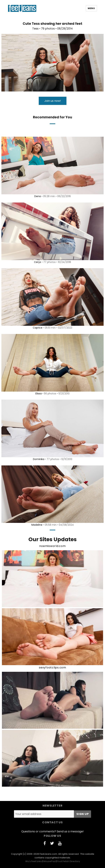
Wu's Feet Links (34, 861)
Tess (35, 29)
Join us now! (53, 101)
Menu (91, 8)
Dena (38, 196)
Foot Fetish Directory (69, 861)
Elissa (39, 393)
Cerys (37, 262)
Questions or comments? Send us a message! (52, 831)
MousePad (50, 861)
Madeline (37, 525)
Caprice (38, 328)
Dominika (39, 459)
